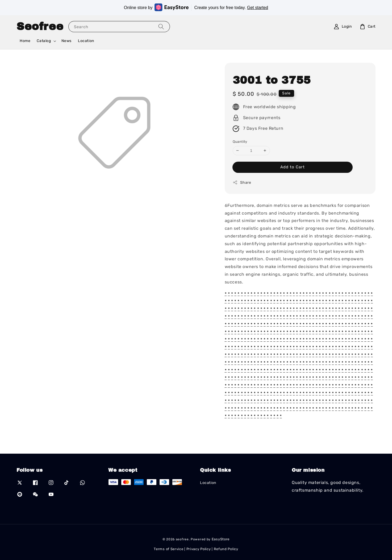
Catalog (44, 41)
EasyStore (221, 539)
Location (86, 41)
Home (25, 41)
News (66, 41)
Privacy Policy (199, 549)
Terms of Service (168, 549)
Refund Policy (226, 549)
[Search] (161, 26)
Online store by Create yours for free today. (196, 7)
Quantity (240, 142)
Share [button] (242, 182)
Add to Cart (293, 167)
